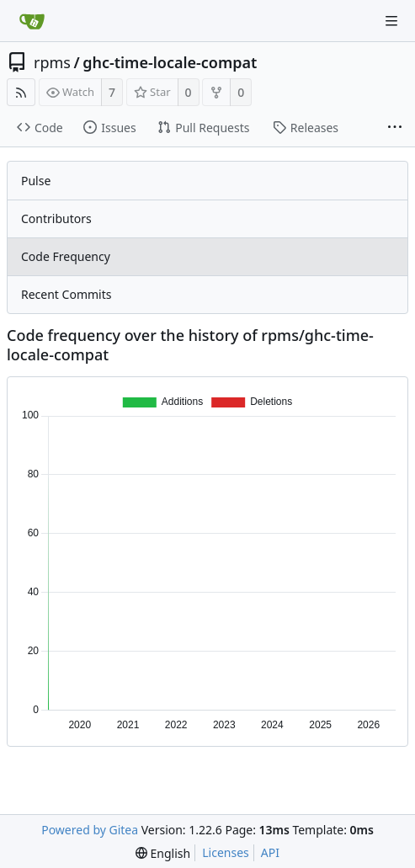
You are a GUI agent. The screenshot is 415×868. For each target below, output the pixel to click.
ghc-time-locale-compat (170, 62)
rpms (52, 62)
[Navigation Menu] (391, 21)
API (270, 852)
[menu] (163, 853)
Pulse (36, 181)
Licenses (226, 852)
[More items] (395, 128)
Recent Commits (66, 294)
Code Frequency (66, 256)
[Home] (32, 21)
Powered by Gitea (90, 830)
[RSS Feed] (21, 92)
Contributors (56, 218)
